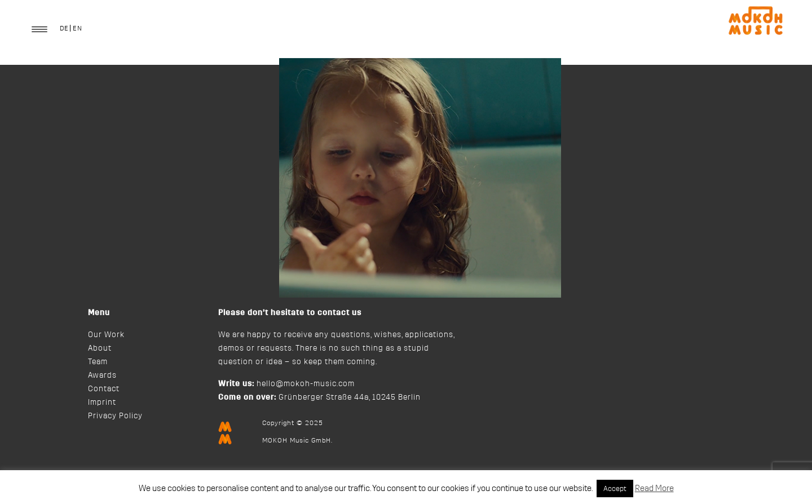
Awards (102, 375)
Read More (654, 488)
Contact (104, 389)
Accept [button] (615, 488)
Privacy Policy (115, 416)
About (100, 348)
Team (98, 362)
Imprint (102, 403)
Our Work (106, 335)
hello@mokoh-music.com (306, 384)
